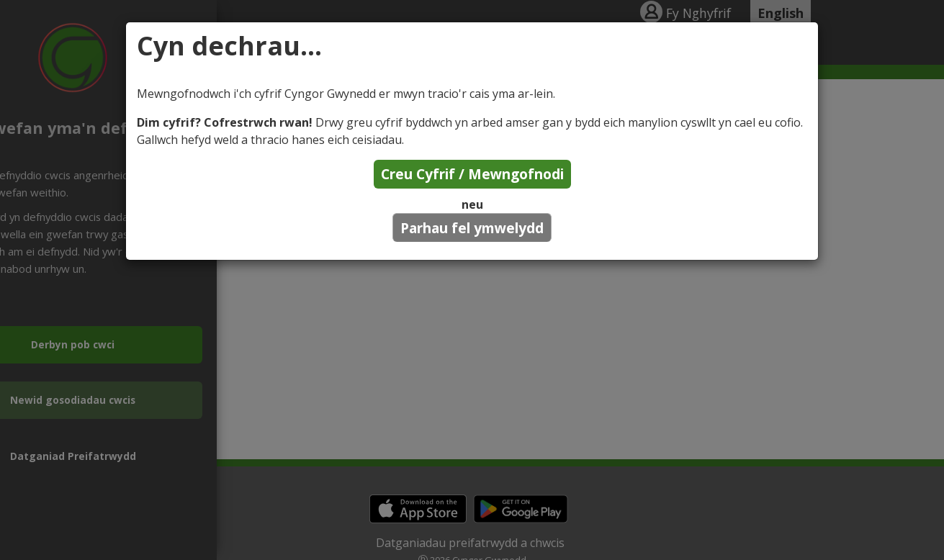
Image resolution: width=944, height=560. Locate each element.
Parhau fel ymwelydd (472, 228)
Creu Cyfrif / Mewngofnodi (472, 174)
